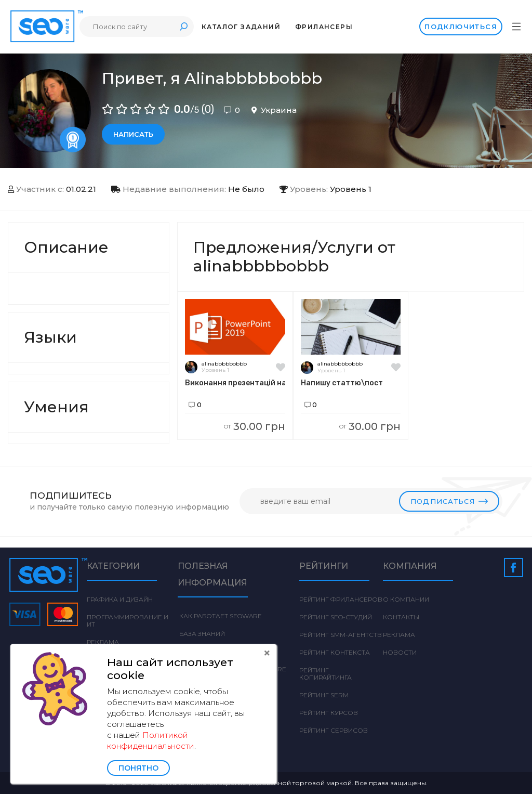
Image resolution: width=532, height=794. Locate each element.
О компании (406, 599)
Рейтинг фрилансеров (341, 599)
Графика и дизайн (120, 599)
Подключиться (461, 27)
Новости (400, 652)
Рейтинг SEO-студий (336, 617)
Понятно (138, 768)
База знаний (201, 634)
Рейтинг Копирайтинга (325, 674)
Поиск (183, 26)
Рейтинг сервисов (334, 730)
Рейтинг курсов (329, 713)
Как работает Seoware (220, 616)
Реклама (103, 642)
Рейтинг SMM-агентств (341, 635)
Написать (133, 134)
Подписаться (449, 501)
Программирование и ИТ (128, 621)
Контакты (401, 617)
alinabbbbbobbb (224, 364)
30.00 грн (255, 426)
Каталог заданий (241, 27)
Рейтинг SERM (324, 695)
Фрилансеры (324, 27)
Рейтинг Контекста (335, 652)
